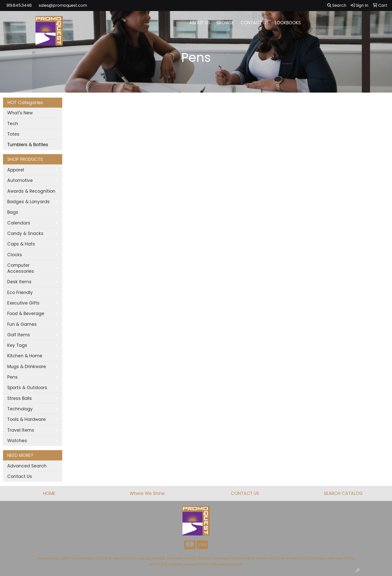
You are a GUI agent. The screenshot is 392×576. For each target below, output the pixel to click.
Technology (20, 409)
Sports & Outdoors (27, 388)
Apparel (16, 170)
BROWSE (225, 23)
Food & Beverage (26, 314)
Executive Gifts (23, 303)
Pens (12, 377)
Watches (17, 441)
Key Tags (17, 345)
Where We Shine (147, 493)
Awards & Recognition (31, 191)
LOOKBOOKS (288, 23)
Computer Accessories (21, 268)
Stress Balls (20, 398)
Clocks (15, 255)
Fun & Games (22, 324)
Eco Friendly (20, 293)
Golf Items (19, 335)
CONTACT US (254, 23)
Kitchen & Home (25, 356)
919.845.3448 (19, 5)
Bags (13, 212)
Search (337, 5)
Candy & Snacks (25, 233)
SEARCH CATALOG (343, 493)
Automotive (20, 180)
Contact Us (20, 476)
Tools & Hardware (26, 419)
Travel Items (21, 430)
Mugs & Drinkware (27, 367)
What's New (20, 113)
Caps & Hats (21, 244)
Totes (13, 134)
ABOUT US (200, 23)
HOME (49, 493)
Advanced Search (27, 466)
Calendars (19, 223)
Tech (13, 124)
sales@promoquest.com (63, 5)
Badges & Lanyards (28, 202)
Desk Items (19, 282)
